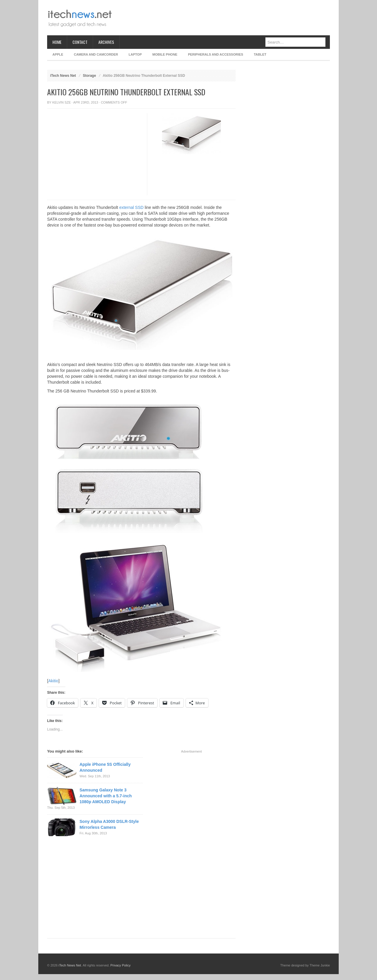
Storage (89, 76)
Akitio (53, 681)
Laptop (135, 54)
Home (57, 42)
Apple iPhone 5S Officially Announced (105, 767)
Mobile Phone (165, 54)
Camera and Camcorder (96, 54)
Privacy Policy (120, 965)
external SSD (131, 207)
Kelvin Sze (62, 102)
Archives (106, 42)
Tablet (260, 54)
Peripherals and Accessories (215, 54)
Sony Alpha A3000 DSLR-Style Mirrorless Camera (109, 824)
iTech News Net (63, 76)
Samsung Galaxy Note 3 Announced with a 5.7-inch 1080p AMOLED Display (106, 796)
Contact (80, 42)
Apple (58, 54)
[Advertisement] (223, 18)
